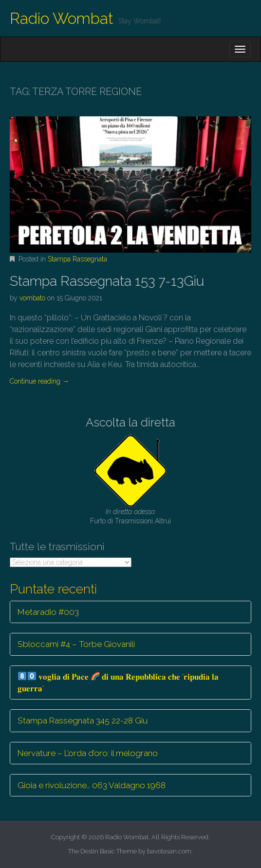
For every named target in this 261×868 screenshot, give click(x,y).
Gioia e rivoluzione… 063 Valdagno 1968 (92, 785)
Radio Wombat (62, 18)
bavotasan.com (169, 851)
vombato (32, 298)
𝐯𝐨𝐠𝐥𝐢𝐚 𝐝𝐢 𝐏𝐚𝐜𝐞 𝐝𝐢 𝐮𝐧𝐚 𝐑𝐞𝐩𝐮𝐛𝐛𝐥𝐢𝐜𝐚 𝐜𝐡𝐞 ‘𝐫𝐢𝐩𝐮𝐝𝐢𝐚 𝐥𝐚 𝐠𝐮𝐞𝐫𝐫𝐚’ (118, 683)
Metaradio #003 (48, 612)
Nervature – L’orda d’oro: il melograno (88, 753)
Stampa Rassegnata (77, 259)
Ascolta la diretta (130, 422)
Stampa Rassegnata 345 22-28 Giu (83, 720)
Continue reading (39, 381)
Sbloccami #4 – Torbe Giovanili (76, 644)
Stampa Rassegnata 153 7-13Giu (107, 281)
